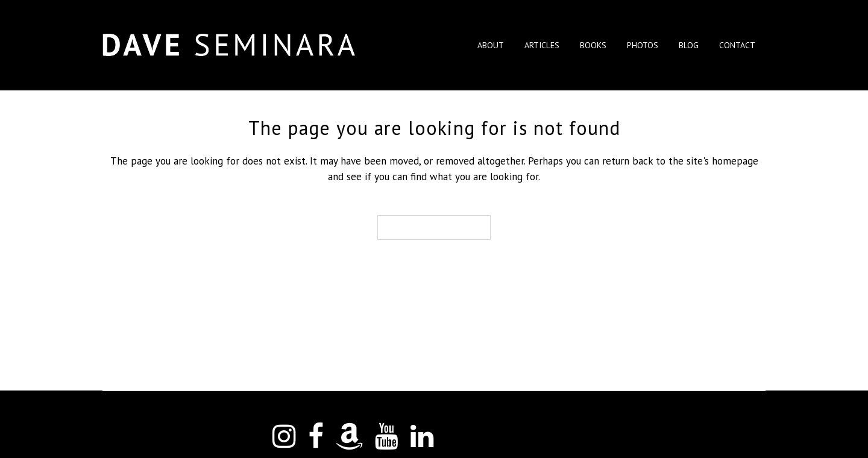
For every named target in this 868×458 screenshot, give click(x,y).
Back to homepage (434, 227)
